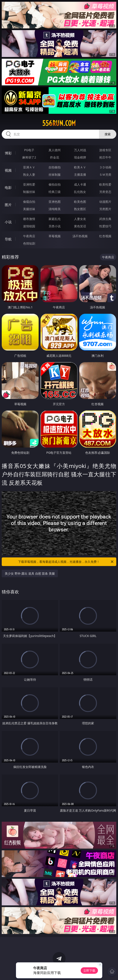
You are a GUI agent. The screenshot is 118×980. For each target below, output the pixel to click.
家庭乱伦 (55, 219)
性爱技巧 (105, 226)
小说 (8, 222)
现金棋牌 (80, 157)
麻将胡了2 (29, 157)
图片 (8, 205)
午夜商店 (29, 236)
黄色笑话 (80, 226)
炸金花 (55, 157)
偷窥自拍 (29, 202)
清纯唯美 (55, 209)
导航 (8, 239)
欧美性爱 (105, 184)
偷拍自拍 (55, 184)
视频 (8, 170)
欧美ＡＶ (80, 167)
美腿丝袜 (29, 209)
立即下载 (89, 970)
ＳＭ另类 (105, 175)
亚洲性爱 (29, 184)
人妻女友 (80, 219)
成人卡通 (80, 184)
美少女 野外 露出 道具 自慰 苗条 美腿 (30, 573)
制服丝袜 (29, 192)
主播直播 (80, 175)
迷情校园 (29, 226)
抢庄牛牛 (105, 157)
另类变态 (105, 192)
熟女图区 (80, 209)
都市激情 (29, 219)
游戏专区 (105, 150)
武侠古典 (105, 219)
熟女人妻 (29, 175)
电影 (8, 188)
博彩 (8, 153)
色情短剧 (29, 243)
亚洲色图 (55, 202)
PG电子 (29, 150)
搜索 (108, 134)
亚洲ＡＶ (29, 167)
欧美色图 (80, 202)
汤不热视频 (80, 236)
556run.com (59, 123)
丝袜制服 (55, 175)
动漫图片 (105, 202)
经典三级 (55, 192)
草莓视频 (55, 236)
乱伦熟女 (80, 192)
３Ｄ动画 (105, 167)
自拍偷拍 (55, 167)
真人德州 (55, 150)
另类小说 (55, 226)
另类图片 (105, 209)
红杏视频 (105, 236)
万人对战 (80, 150)
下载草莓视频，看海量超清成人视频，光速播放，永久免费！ (66, 562)
